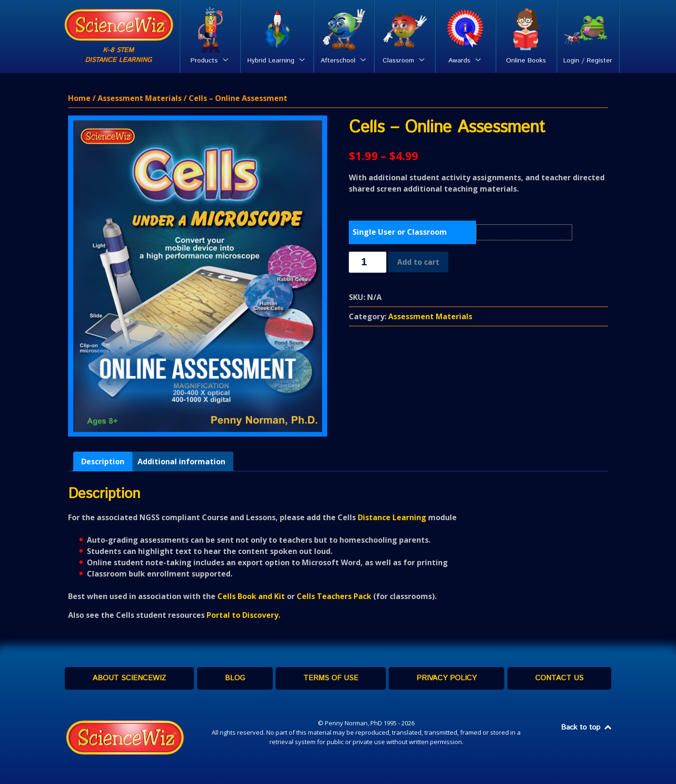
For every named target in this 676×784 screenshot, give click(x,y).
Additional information (181, 461)
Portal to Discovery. (243, 615)
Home (79, 98)
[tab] (103, 461)
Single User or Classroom (400, 232)
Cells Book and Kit (251, 596)
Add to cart (418, 262)
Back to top (587, 727)
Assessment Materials (140, 98)
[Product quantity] (368, 262)
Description (103, 461)
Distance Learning (392, 517)
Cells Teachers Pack (334, 596)
